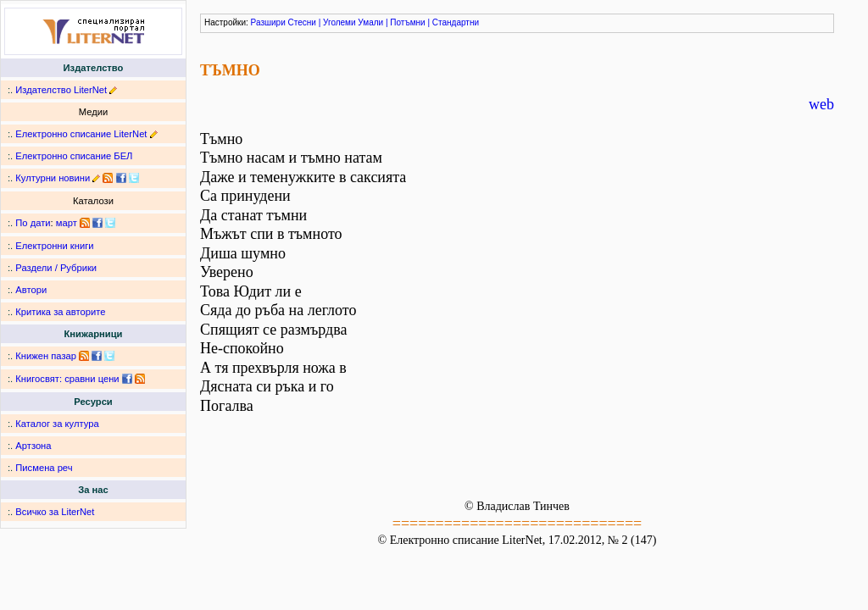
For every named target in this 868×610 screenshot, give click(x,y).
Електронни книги (54, 246)
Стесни (302, 22)
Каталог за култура (57, 424)
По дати (33, 223)
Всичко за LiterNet (55, 512)
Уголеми (339, 22)
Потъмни (407, 22)
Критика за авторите (60, 312)
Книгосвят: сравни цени (67, 379)
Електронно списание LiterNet (81, 134)
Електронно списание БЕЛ (74, 156)
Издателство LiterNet (61, 90)
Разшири (268, 22)
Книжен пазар (46, 356)
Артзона (33, 446)
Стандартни (456, 22)
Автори (31, 290)
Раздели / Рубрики (56, 268)
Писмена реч (44, 468)
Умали (370, 22)
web (821, 104)
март (67, 223)
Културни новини (53, 178)
